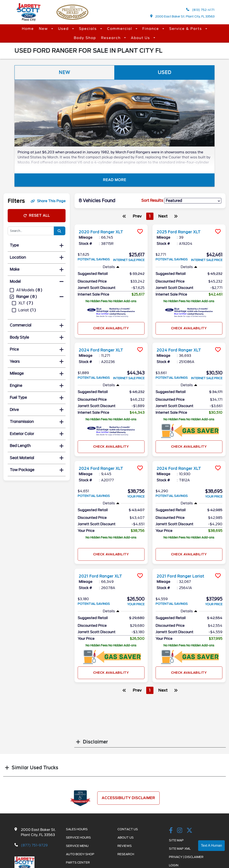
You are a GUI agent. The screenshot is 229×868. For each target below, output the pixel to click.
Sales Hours (77, 829)
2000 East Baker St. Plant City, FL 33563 (182, 16)
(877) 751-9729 (34, 845)
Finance (151, 29)
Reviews (125, 846)
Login (174, 865)
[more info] (111, 225)
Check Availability (111, 328)
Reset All (37, 216)
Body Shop (85, 38)
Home (28, 29)
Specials (89, 29)
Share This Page (48, 201)
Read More (115, 180)
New (44, 29)
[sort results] (193, 201)
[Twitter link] (189, 831)
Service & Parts (186, 29)
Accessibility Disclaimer (128, 798)
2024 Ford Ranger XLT (105, 350)
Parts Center (78, 862)
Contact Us (128, 829)
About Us (141, 38)
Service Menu (77, 846)
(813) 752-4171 (200, 10)
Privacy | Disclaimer (186, 857)
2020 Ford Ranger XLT (105, 232)
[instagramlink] (180, 831)
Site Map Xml (180, 849)
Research (112, 38)
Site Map (176, 840)
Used (64, 29)
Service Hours (78, 838)
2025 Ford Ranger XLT (182, 232)
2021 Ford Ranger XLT (104, 576)
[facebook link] (171, 831)
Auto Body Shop (80, 854)
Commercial (120, 29)
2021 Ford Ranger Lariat (184, 576)
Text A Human (211, 846)
